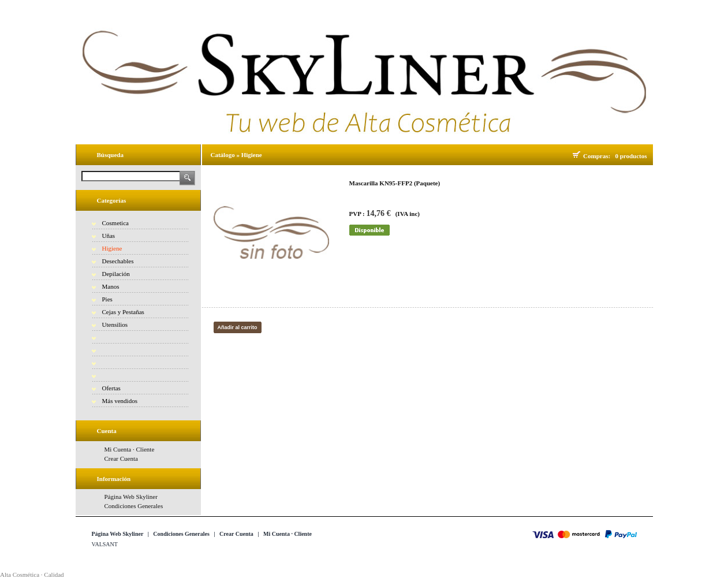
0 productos (631, 156)
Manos (111, 286)
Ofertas (111, 388)
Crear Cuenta (121, 458)
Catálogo (223, 155)
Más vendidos (120, 401)
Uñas (109, 236)
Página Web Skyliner (131, 497)
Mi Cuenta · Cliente (130, 449)
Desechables (118, 261)
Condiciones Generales (134, 506)
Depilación (116, 274)
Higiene (112, 248)
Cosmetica (115, 223)
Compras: (598, 156)
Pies (107, 299)
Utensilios (115, 325)
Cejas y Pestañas (123, 312)
